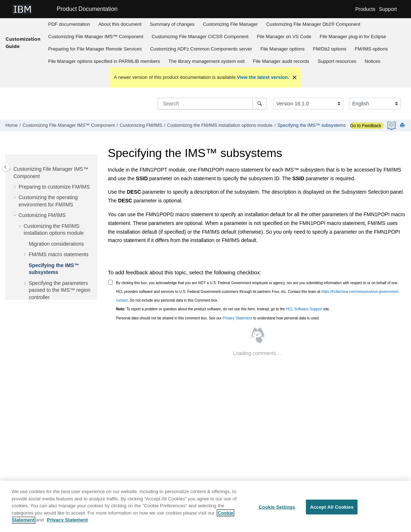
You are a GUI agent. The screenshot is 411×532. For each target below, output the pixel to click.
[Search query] (212, 104)
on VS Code (284, 37)
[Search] (260, 104)
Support (388, 9)
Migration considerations (56, 244)
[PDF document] (392, 126)
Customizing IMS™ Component (96, 37)
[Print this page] (403, 126)
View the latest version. (263, 77)
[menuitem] (69, 24)
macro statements (59, 254)
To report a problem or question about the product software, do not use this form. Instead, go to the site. (223, 309)
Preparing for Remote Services (95, 49)
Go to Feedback (366, 126)
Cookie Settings (277, 510)
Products (365, 9)
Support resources (337, 61)
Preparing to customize (54, 187)
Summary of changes (172, 24)
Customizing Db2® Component (313, 24)
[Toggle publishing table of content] (6, 167)
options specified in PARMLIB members (104, 61)
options (282, 49)
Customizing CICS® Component (200, 37)
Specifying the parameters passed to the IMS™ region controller (60, 290)
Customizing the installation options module (220, 125)
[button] (11, 169)
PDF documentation (69, 24)
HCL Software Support (304, 309)
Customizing (230, 24)
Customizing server (201, 49)
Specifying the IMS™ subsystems (312, 125)
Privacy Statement (237, 318)
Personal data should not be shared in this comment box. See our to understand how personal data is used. (218, 318)
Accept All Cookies (332, 510)
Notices (372, 61)
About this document (120, 24)
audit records (281, 61)
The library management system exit (207, 61)
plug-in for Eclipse (353, 37)
